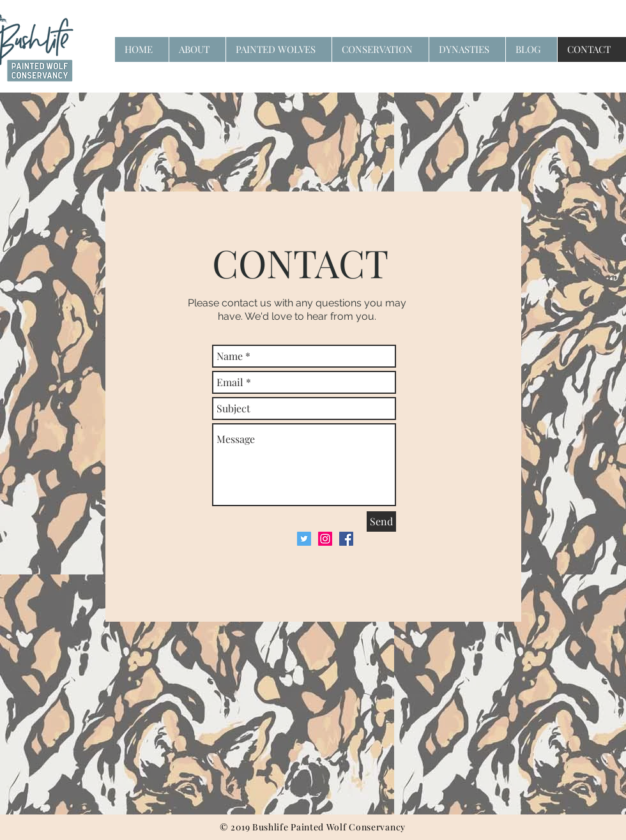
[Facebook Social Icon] (346, 539)
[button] (380, 49)
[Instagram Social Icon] (325, 539)
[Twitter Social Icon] (304, 539)
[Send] (381, 521)
